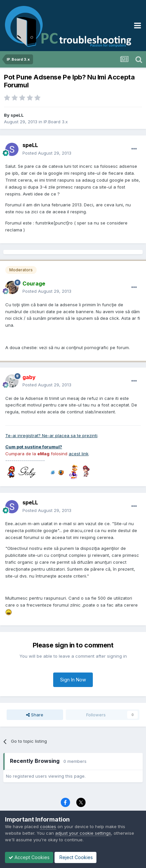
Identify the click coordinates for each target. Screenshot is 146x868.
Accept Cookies (29, 857)
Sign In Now (73, 680)
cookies (48, 826)
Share (35, 715)
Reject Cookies (75, 857)
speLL (17, 115)
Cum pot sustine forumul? (34, 447)
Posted (47, 153)
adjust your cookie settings (83, 833)
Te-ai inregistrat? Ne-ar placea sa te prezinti (51, 435)
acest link (79, 454)
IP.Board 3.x (56, 122)
